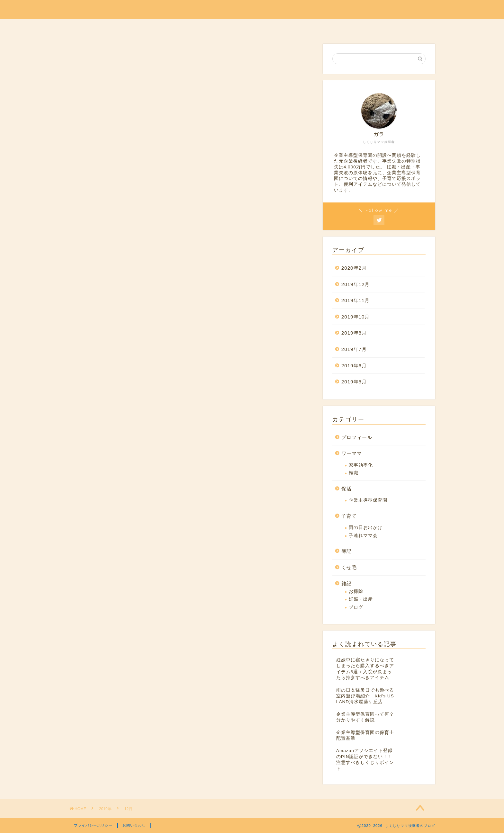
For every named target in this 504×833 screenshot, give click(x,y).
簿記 (278, 27)
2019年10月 (356, 317)
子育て (249, 27)
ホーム (365, 27)
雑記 (304, 27)
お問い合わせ (134, 825)
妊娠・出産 (361, 599)
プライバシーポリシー (93, 825)
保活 (184, 27)
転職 (354, 473)
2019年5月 (354, 382)
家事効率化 (361, 465)
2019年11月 (356, 300)
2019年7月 (354, 349)
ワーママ (215, 27)
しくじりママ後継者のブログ (252, 9)
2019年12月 (356, 284)
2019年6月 (354, 366)
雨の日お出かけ (366, 528)
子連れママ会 (363, 536)
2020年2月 (354, 268)
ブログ (356, 607)
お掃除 (356, 591)
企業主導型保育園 (368, 500)
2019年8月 (354, 333)
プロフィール (147, 27)
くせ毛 (333, 27)
